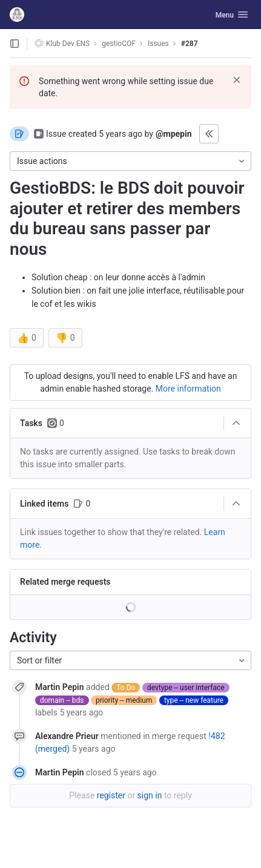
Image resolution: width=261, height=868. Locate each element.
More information (188, 389)
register (111, 795)
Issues (158, 44)
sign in (150, 795)
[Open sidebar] (15, 44)
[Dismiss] (237, 80)
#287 (190, 44)
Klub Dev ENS (62, 43)
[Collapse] (236, 423)
